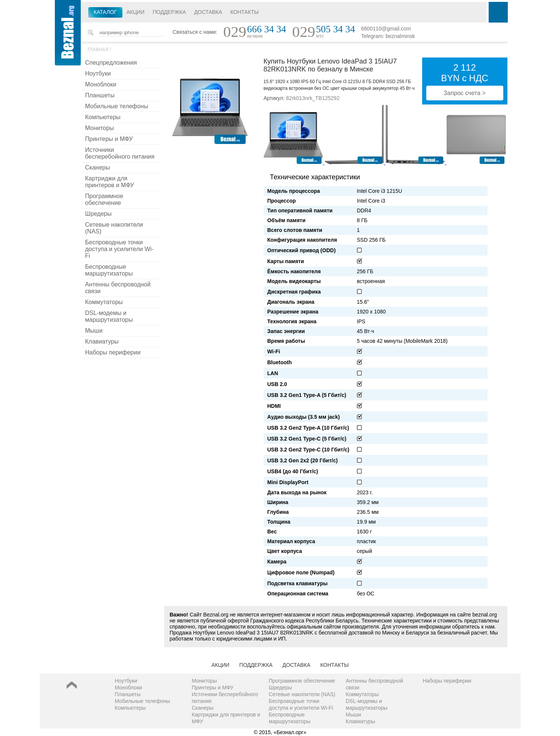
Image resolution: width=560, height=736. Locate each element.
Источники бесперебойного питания (120, 153)
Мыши (94, 331)
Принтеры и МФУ (109, 139)
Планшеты (100, 95)
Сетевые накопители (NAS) (114, 228)
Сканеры (98, 167)
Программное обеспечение (104, 199)
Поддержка (169, 12)
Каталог (105, 12)
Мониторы (100, 128)
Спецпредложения (111, 63)
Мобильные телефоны (117, 106)
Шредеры (99, 214)
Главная (98, 50)
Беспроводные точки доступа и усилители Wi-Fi (119, 249)
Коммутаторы (104, 302)
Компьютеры (103, 117)
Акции (136, 12)
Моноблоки (101, 84)
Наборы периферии (113, 352)
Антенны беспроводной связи (118, 288)
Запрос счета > (465, 93)
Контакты (245, 12)
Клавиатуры (102, 341)
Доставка (208, 12)
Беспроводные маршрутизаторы (109, 270)
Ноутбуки (98, 73)
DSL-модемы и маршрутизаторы (109, 316)
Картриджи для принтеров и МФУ (110, 182)
